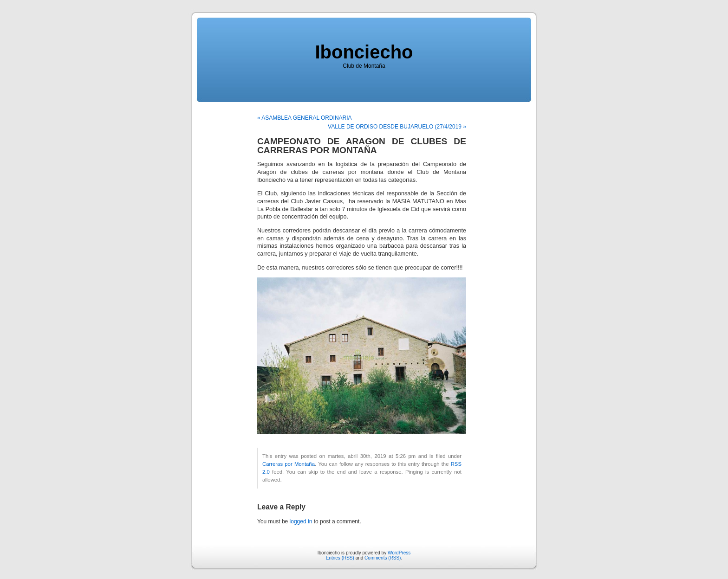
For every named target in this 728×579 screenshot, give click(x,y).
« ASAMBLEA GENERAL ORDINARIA (305, 118)
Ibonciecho (364, 52)
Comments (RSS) (383, 558)
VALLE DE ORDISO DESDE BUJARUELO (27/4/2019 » (397, 127)
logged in (301, 521)
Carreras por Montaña (289, 464)
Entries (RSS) (340, 558)
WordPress (399, 553)
